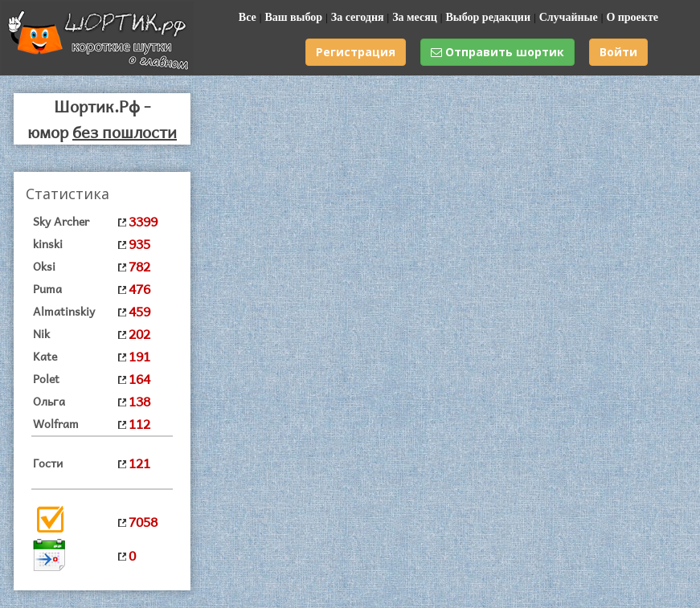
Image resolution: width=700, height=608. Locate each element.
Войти (618, 52)
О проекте (632, 17)
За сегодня (358, 17)
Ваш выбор (293, 17)
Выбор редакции (488, 17)
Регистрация (356, 52)
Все (248, 17)
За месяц (415, 17)
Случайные (569, 17)
